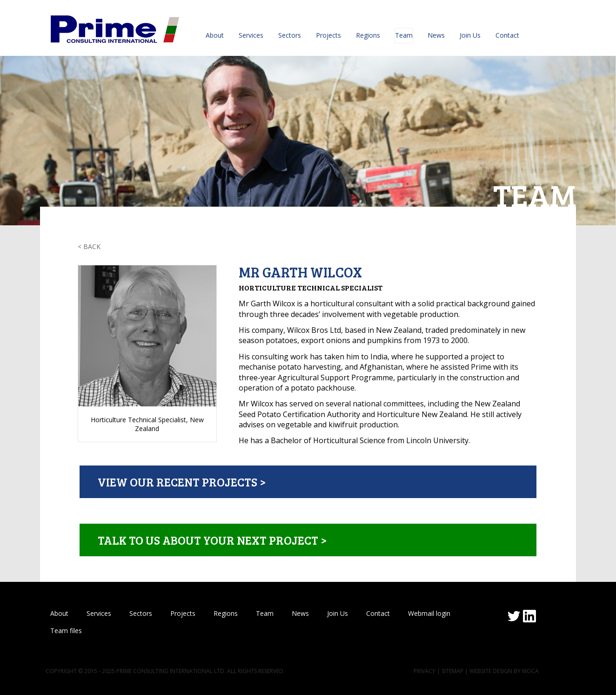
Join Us (470, 35)
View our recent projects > (182, 482)
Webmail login (429, 613)
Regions (368, 35)
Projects (328, 35)
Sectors (290, 35)
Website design (491, 671)
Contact (507, 35)
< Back (89, 246)
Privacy (425, 671)
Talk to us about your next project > (212, 540)
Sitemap (452, 671)
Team (404, 35)
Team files (66, 631)
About (215, 35)
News (436, 35)
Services (251, 35)
